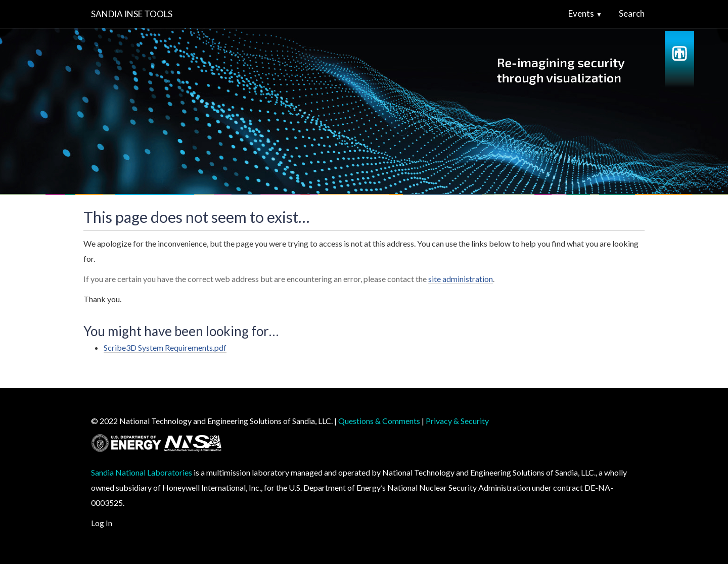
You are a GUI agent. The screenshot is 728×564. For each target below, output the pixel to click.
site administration (461, 279)
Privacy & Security (457, 421)
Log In (102, 523)
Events (581, 13)
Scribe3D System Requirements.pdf (165, 347)
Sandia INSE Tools (132, 14)
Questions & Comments (379, 421)
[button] (603, 14)
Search (632, 13)
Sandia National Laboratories (142, 472)
